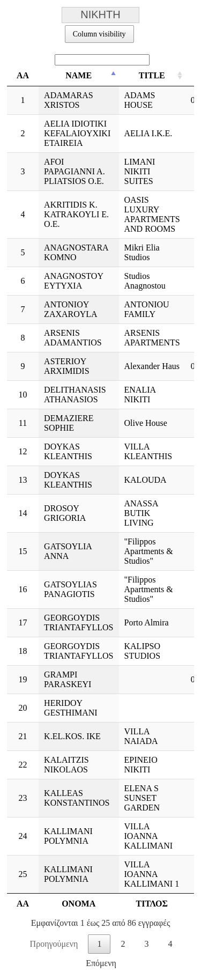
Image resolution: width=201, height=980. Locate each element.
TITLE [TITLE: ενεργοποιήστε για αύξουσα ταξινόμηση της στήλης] (152, 75)
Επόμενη (101, 963)
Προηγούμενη (54, 944)
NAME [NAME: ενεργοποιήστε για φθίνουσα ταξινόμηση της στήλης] (79, 75)
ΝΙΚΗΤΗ (101, 15)
